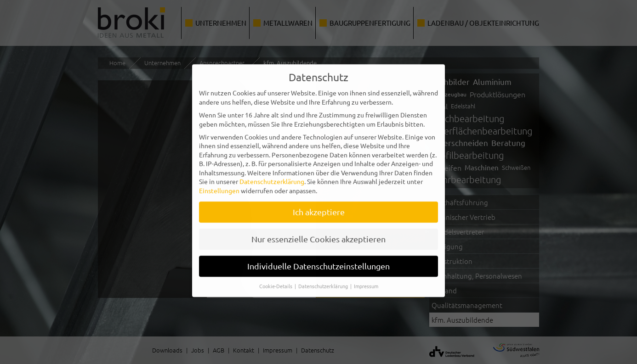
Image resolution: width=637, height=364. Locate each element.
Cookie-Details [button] (276, 279)
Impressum (366, 279)
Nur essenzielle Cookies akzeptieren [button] (318, 232)
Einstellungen (219, 184)
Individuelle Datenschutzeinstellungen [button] (318, 260)
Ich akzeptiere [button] (319, 205)
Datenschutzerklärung (272, 175)
